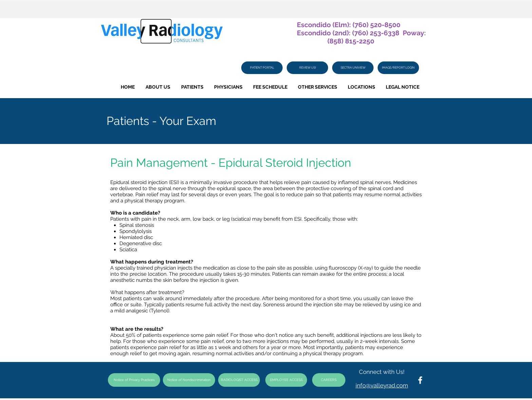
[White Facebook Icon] (420, 380)
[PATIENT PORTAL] (262, 68)
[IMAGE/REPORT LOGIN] (398, 68)
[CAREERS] (329, 380)
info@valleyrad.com (382, 385)
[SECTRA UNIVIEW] (353, 68)
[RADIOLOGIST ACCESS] (239, 380)
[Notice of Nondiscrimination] (189, 380)
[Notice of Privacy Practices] (134, 380)
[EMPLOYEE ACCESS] (286, 380)
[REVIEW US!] (307, 68)
